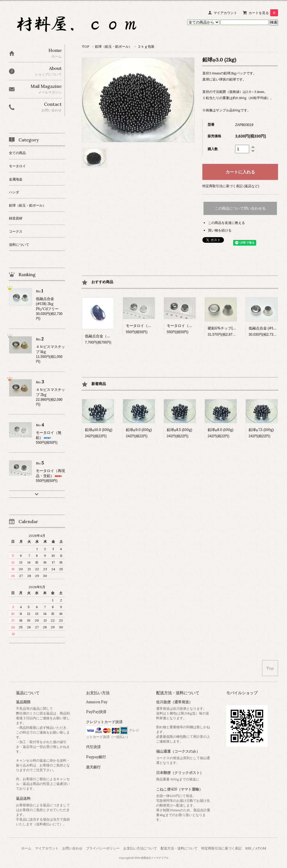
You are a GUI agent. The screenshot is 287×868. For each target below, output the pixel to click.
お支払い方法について (140, 848)
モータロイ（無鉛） (146, 326)
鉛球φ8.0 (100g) (221, 430)
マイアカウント (225, 13)
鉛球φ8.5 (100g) (180, 430)
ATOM (261, 848)
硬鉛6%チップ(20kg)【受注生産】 (236, 328)
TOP (86, 46)
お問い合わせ (72, 848)
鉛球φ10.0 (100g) (99, 430)
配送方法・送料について (179, 848)
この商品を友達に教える (226, 223)
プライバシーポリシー (103, 848)
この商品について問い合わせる (240, 208)
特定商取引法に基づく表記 (221, 848)
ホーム (26, 848)
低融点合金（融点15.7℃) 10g (108, 336)
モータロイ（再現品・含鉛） (195, 326)
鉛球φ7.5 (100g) (261, 430)
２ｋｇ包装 (146, 46)
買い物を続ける (220, 230)
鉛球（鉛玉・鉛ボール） (114, 46)
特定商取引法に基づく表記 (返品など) (231, 186)
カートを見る (263, 13)
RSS (248, 848)
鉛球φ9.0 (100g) (139, 430)
